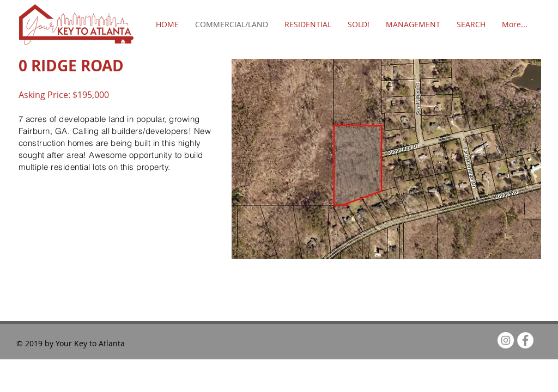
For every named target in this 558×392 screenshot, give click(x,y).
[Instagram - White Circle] (506, 340)
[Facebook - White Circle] (525, 340)
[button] (386, 159)
